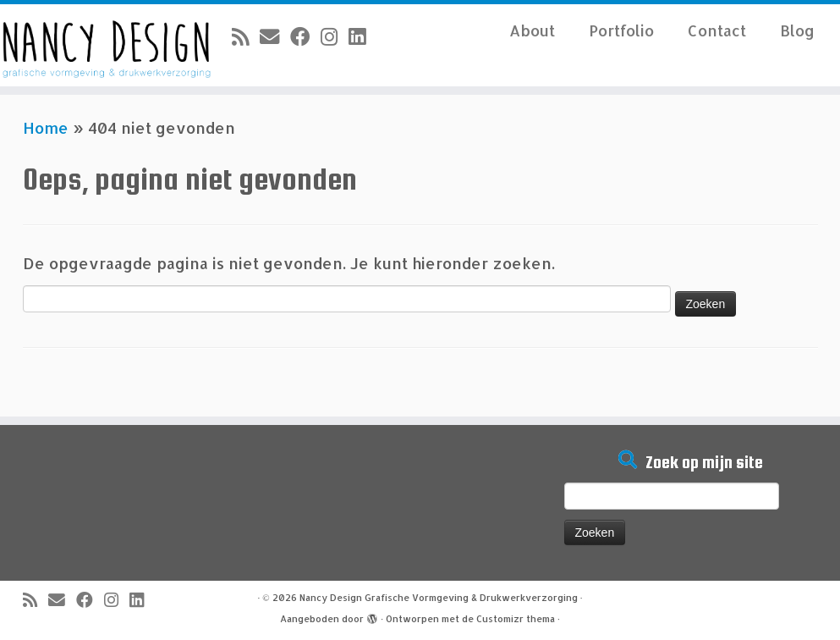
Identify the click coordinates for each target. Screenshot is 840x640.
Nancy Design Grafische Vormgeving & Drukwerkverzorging (439, 598)
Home (46, 127)
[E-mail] (275, 36)
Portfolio (621, 30)
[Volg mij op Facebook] (305, 36)
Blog (797, 30)
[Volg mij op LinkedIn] (362, 36)
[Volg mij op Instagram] (335, 36)
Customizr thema (516, 619)
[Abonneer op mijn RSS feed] (246, 36)
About (532, 30)
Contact (717, 30)
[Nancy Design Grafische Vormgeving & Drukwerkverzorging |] (98, 45)
